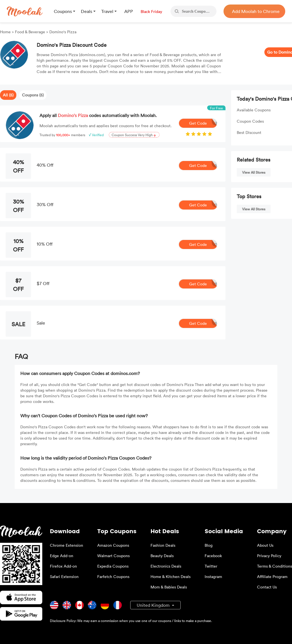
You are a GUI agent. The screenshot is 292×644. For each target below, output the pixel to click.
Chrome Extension (67, 545)
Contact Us (267, 587)
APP (129, 11)
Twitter (211, 566)
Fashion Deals (163, 545)
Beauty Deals (162, 556)
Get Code (203, 123)
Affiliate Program (272, 576)
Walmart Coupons (113, 556)
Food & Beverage (30, 32)
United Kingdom (154, 605)
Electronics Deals (166, 566)
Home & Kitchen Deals (171, 576)
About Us (265, 545)
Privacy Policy (269, 556)
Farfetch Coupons (113, 576)
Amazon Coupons (113, 545)
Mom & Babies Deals (169, 587)
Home (6, 32)
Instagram (213, 576)
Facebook (213, 556)
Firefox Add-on (63, 566)
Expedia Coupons (113, 566)
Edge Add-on (62, 556)
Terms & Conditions (275, 566)
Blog (209, 545)
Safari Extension (64, 576)
